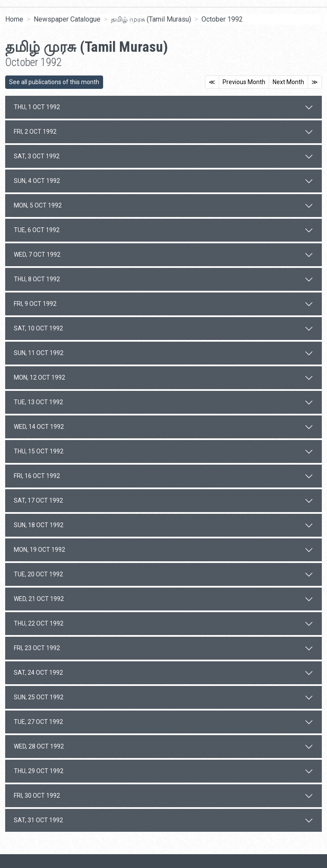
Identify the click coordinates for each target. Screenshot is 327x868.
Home (14, 19)
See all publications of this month (54, 82)
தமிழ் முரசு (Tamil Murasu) (151, 19)
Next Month (288, 82)
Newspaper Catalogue (67, 19)
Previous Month (244, 82)
